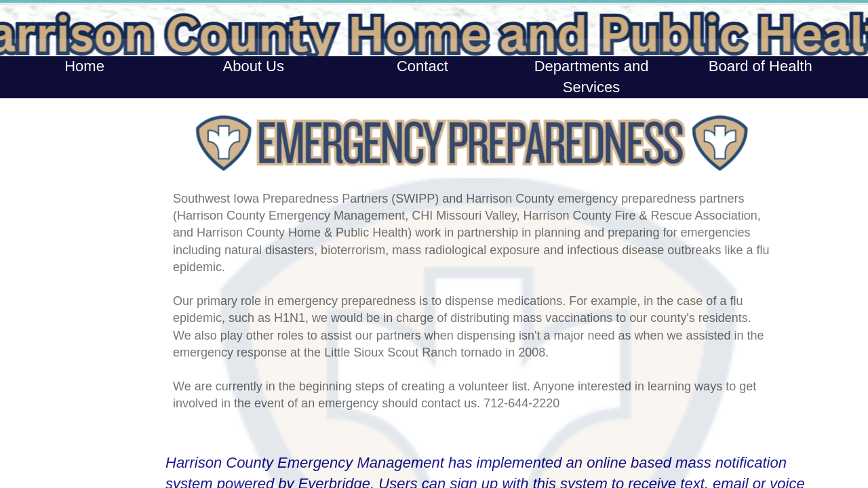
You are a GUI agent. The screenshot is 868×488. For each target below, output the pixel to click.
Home (84, 66)
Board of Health (761, 66)
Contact (422, 66)
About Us (253, 66)
